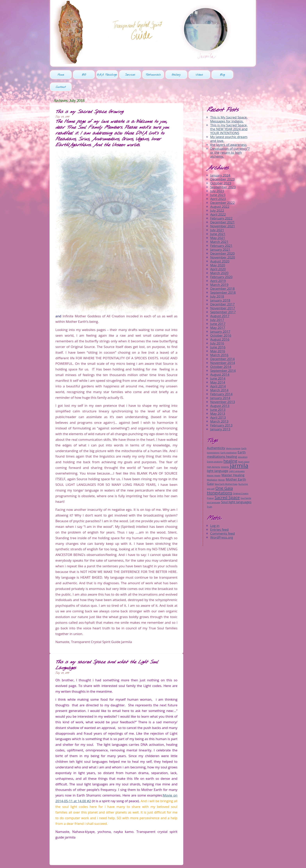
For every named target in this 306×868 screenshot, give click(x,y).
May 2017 (218, 315)
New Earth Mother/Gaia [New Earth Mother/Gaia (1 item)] (226, 472)
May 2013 (218, 401)
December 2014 (222, 347)
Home (61, 75)
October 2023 (221, 171)
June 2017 (218, 312)
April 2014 (218, 374)
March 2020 (219, 261)
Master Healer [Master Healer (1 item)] (214, 463)
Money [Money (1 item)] (221, 467)
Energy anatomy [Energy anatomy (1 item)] (215, 449)
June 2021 (218, 222)
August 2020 (220, 249)
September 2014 (223, 358)
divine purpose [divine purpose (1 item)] (233, 436)
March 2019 (219, 273)
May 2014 (218, 370)
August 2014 (220, 362)
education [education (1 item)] (243, 445)
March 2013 (219, 409)
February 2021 (221, 233)
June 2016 (218, 335)
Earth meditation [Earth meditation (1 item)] (229, 440)
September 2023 (223, 175)
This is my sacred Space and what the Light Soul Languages (107, 653)
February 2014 (221, 382)
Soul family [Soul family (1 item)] (246, 486)
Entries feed (219, 517)
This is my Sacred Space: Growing (89, 100)
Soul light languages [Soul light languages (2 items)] (236, 490)
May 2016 (218, 339)
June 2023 (218, 183)
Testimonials (153, 75)
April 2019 (218, 269)
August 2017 (220, 304)
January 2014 (220, 386)
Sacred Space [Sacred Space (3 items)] (227, 485)
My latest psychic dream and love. (229, 127)
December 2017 (222, 292)
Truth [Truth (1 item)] (209, 494)
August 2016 (220, 327)
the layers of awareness (228, 132)
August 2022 (220, 194)
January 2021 (220, 237)
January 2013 (220, 417)
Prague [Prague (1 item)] (210, 486)
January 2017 (220, 319)
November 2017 (223, 296)
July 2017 (217, 308)
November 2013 (223, 390)
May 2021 (218, 226)
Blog (222, 75)
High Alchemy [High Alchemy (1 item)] (213, 455)
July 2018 (217, 284)
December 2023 (222, 167)
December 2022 (222, 190)
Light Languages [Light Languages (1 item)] (237, 459)
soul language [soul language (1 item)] (214, 490)
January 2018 (220, 288)
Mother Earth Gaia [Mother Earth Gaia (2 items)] (226, 469)
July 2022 (217, 198)
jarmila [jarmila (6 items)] (239, 453)
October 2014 (221, 355)
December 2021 (222, 210)
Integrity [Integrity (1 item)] (225, 455)
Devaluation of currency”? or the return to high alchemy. (230, 140)
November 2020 (223, 245)
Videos (199, 75)
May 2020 (218, 253)
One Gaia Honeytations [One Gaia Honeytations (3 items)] (220, 478)
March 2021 (219, 230)
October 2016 (221, 323)
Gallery (176, 75)
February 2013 (221, 413)
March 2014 (219, 378)
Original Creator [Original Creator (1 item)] (241, 481)
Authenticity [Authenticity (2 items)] (216, 436)
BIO (84, 75)
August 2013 (220, 394)
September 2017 (223, 300)
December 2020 (222, 241)
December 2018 (222, 276)
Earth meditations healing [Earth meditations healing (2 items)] (226, 442)
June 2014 (218, 366)
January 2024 (220, 163)
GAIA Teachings (107, 75)
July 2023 (217, 179)
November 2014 (223, 351)
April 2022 (218, 202)
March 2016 (219, 343)
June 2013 (218, 397)
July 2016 (217, 331)
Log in (215, 513)
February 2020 (221, 265)
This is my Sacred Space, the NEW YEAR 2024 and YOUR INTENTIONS (229, 117)
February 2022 (221, 206)
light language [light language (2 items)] (217, 458)
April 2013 (218, 405)
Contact (245, 75)
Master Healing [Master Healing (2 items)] (233, 463)
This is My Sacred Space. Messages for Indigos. (229, 107)
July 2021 (217, 218)
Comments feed (222, 521)
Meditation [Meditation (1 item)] (212, 467)
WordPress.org (222, 525)
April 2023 (218, 187)
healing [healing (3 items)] (230, 449)
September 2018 (223, 280)
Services (130, 75)
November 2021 (223, 214)
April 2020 (218, 257)
